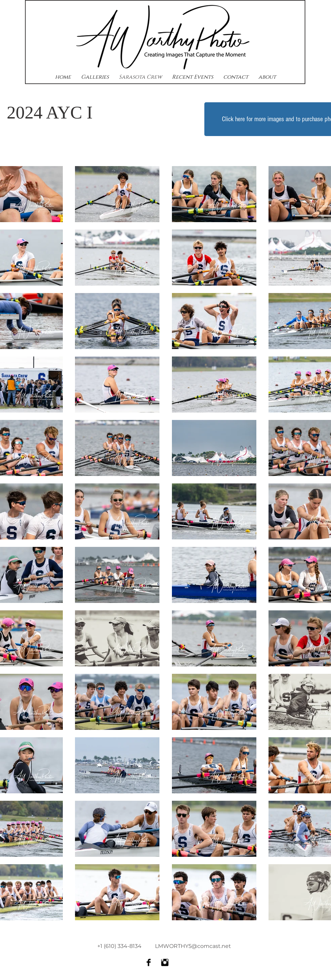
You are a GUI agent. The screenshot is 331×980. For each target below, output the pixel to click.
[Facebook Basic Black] (149, 962)
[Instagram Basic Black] (165, 962)
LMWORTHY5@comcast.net (193, 946)
